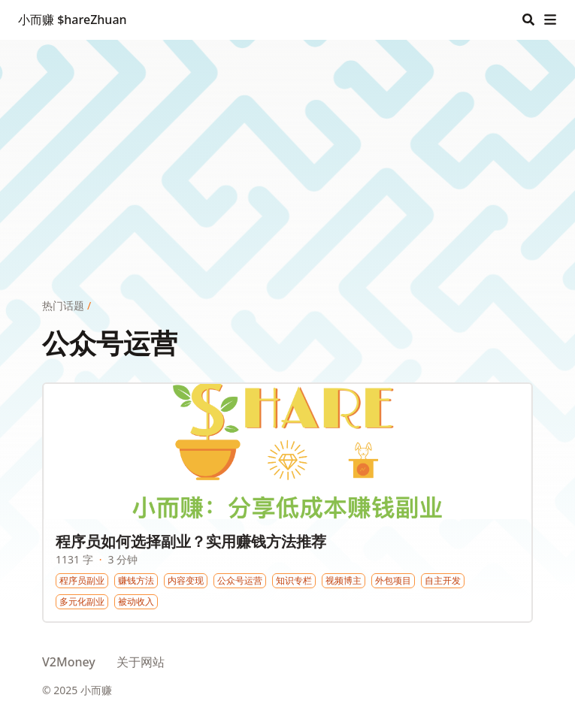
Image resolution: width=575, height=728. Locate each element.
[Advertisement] (287, 145)
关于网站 (141, 662)
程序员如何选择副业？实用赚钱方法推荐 (191, 541)
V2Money (69, 662)
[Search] (528, 20)
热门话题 (63, 305)
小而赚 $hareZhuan (73, 20)
